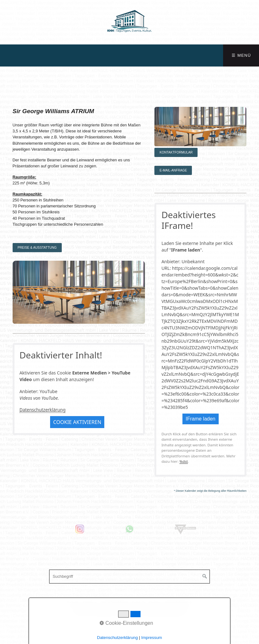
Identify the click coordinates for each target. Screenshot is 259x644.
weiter (135, 297)
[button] (37, 248)
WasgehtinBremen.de (179, 602)
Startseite (73, 602)
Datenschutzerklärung (43, 410)
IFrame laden (200, 419)
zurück (22, 297)
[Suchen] (205, 577)
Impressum (89, 602)
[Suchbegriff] (129, 577)
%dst (184, 461)
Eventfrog (155, 602)
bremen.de (138, 602)
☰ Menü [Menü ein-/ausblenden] (241, 55)
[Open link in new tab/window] (49, 529)
